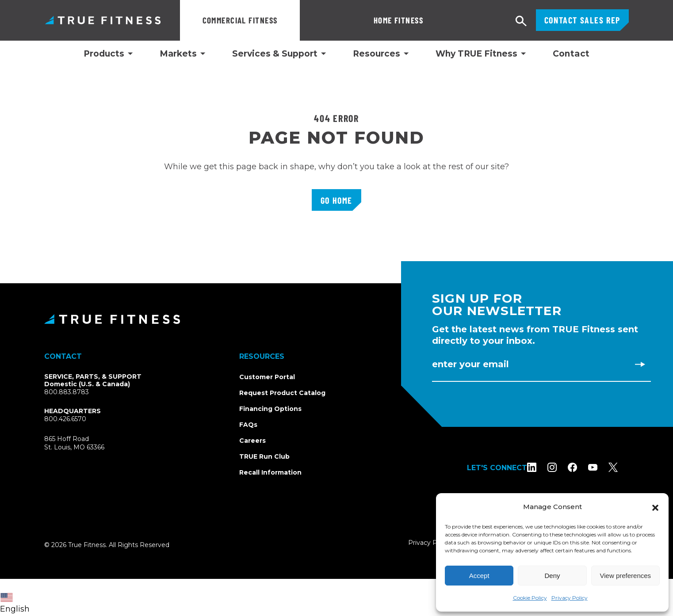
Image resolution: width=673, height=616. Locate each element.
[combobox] (17, 597)
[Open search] (521, 21)
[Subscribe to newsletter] (640, 364)
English (15, 603)
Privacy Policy (570, 598)
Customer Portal (267, 377)
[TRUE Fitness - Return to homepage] (336, 319)
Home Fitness (340, 20)
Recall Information (270, 472)
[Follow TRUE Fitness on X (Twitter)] (624, 467)
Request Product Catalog (282, 393)
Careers (252, 441)
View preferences (626, 576)
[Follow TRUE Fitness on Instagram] (563, 467)
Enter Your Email (470, 364)
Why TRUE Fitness (476, 54)
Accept (479, 576)
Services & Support (275, 54)
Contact (571, 54)
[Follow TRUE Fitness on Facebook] (583, 467)
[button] (655, 507)
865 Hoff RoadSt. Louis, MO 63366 (85, 443)
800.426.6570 (65, 419)
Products (104, 54)
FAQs (248, 425)
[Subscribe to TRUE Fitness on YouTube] (604, 467)
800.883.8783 (67, 392)
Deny (552, 576)
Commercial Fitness (240, 20)
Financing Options (270, 409)
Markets (178, 54)
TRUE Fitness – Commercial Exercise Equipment (103, 20)
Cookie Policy (530, 598)
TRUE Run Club (264, 456)
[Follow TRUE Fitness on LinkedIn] (543, 467)
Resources (377, 54)
